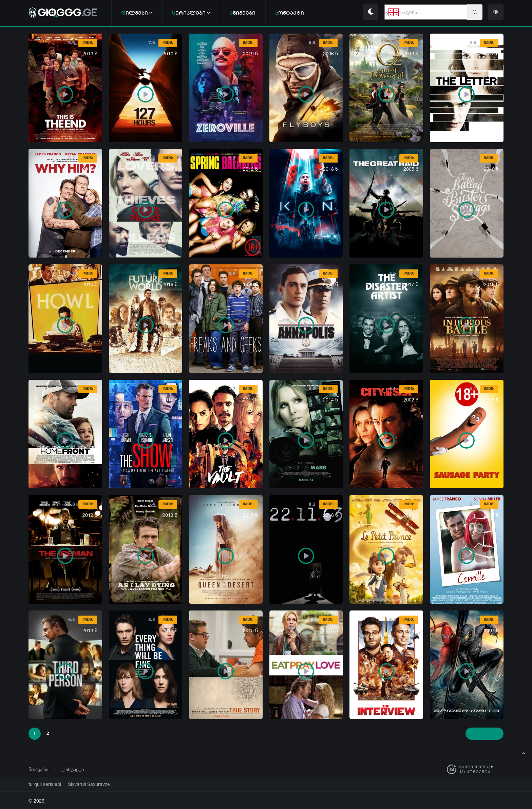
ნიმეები (243, 13)
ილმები (137, 13)
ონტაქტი (290, 13)
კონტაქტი (73, 769)
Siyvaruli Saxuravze (81, 784)
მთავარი (39, 769)
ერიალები (191, 13)
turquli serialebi (42, 784)
